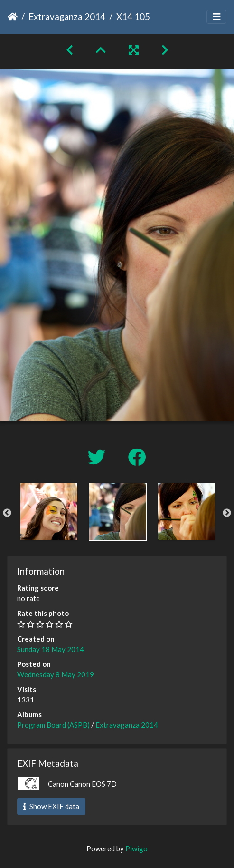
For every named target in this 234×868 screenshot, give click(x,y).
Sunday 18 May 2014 (51, 649)
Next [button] (227, 513)
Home (13, 17)
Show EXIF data (51, 806)
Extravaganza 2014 (67, 16)
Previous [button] (7, 513)
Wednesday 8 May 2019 (56, 674)
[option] (49, 511)
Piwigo (136, 848)
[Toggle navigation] (216, 17)
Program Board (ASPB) (53, 725)
